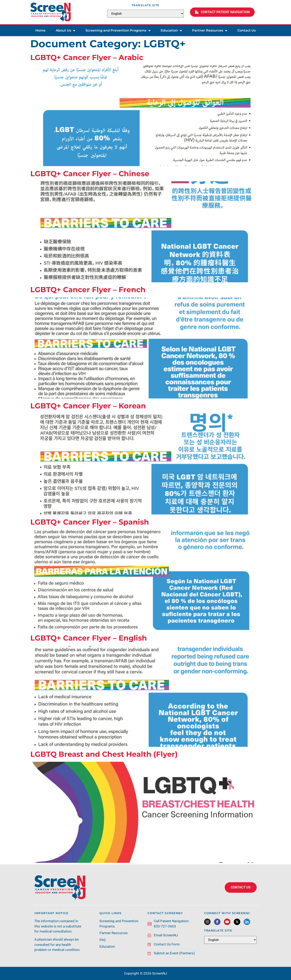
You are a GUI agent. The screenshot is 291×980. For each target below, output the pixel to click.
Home (40, 30)
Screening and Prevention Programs (118, 31)
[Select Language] (145, 14)
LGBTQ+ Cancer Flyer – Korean (88, 406)
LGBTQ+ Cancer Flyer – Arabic (87, 57)
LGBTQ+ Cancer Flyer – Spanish (90, 522)
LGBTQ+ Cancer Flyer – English (89, 638)
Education (171, 31)
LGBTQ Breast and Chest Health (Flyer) (104, 754)
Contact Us (247, 30)
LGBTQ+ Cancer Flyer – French (88, 290)
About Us (65, 31)
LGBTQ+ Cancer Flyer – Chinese (90, 174)
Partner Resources (210, 31)
